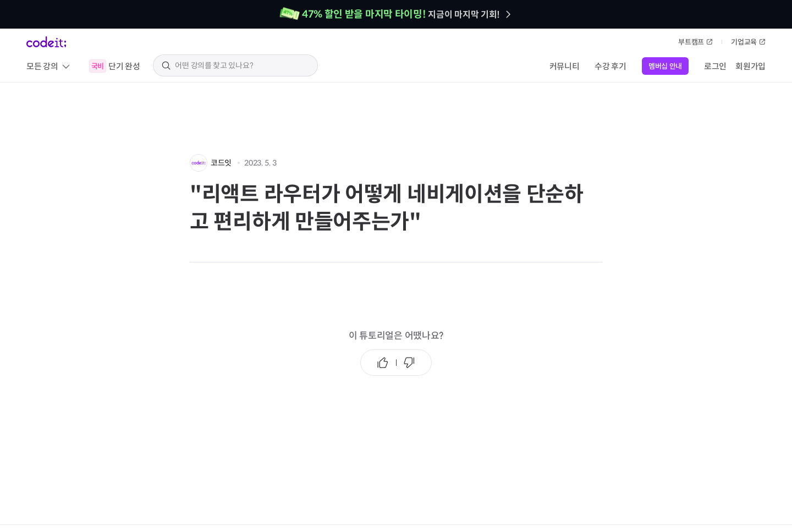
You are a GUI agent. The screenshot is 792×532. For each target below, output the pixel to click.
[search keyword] (242, 65)
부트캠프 (695, 42)
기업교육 (748, 42)
